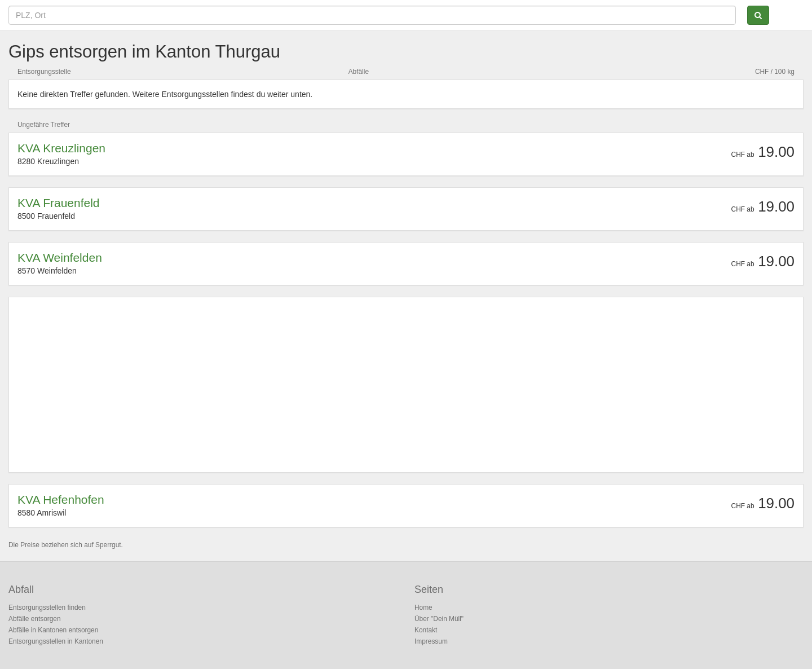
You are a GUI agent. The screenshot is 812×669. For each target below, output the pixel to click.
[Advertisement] (356, 385)
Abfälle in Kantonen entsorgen (53, 630)
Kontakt (426, 630)
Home (423, 608)
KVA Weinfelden (60, 258)
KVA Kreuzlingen (61, 148)
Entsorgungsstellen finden (47, 608)
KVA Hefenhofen (61, 499)
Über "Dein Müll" (439, 619)
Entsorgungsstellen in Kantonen (56, 641)
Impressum (431, 641)
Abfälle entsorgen (35, 619)
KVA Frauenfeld (59, 203)
